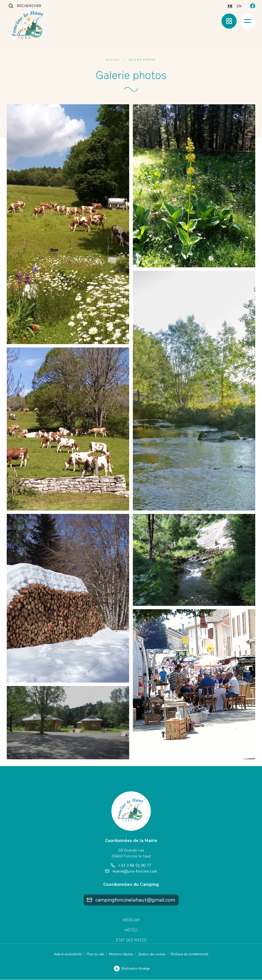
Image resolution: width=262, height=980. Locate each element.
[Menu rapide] (229, 21)
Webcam (131, 920)
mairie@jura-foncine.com (131, 871)
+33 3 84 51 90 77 (131, 865)
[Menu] (248, 21)
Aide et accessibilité (68, 955)
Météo (131, 930)
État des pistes (131, 941)
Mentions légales (121, 955)
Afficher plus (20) (131, 518)
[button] (68, 224)
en (239, 6)
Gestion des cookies (152, 955)
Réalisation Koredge (131, 969)
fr (230, 6)
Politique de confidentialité (189, 955)
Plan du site (95, 955)
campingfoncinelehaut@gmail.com (131, 900)
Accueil (113, 60)
